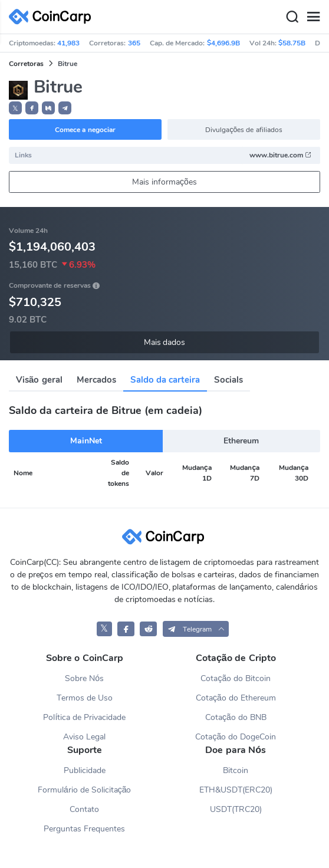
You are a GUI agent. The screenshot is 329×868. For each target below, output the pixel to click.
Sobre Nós (84, 678)
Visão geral (39, 380)
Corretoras (26, 64)
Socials (228, 380)
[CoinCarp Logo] (53, 17)
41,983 (68, 43)
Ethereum (241, 441)
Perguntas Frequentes (84, 829)
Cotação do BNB (236, 717)
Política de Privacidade (84, 717)
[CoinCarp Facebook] (126, 629)
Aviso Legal (84, 737)
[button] (32, 108)
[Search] (292, 17)
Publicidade (85, 770)
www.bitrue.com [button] (281, 155)
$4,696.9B (223, 43)
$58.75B (292, 43)
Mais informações (164, 182)
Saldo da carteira (165, 380)
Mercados (96, 380)
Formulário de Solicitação (84, 790)
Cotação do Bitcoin (236, 678)
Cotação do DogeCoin (236, 737)
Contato (84, 809)
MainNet (86, 441)
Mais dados (165, 342)
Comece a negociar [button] (85, 130)
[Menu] (313, 17)
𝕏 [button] (15, 108)
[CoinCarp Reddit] (148, 629)
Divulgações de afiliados (244, 130)
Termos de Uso (85, 698)
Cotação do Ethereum (236, 698)
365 (134, 43)
